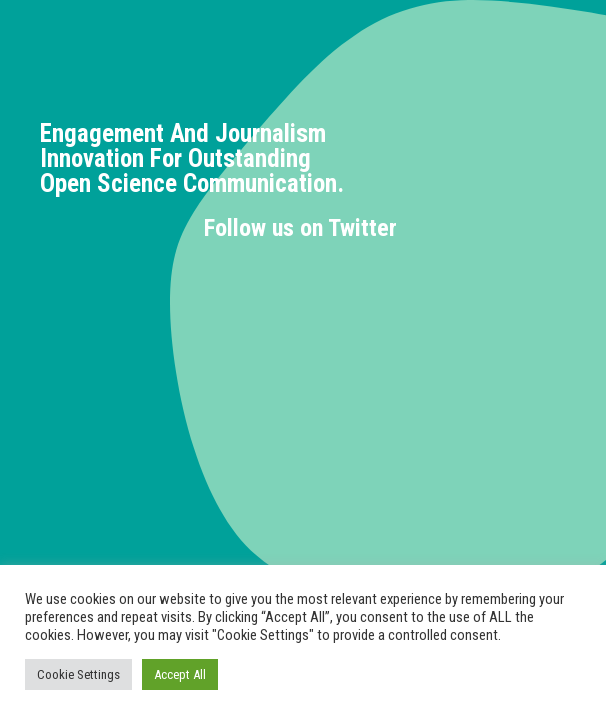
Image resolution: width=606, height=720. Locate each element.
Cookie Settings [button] (78, 674)
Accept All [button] (180, 674)
